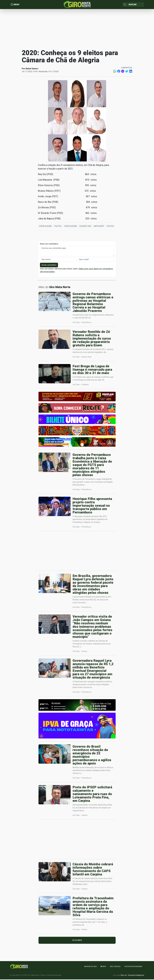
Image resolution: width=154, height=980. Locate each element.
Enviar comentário (49, 266)
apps (103, 967)
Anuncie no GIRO (91, 967)
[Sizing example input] (136, 5)
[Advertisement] (77, 29)
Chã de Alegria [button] (45, 227)
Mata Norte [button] (99, 227)
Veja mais (77, 941)
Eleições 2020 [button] (85, 227)
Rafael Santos (32, 69)
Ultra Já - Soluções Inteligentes (132, 976)
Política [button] (58, 227)
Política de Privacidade (133, 967)
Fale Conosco (115, 967)
